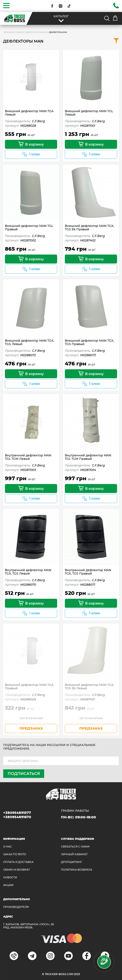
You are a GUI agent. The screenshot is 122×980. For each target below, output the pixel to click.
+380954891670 (17, 817)
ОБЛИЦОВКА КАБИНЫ (14, 32)
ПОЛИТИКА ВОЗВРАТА (77, 870)
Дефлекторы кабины (37, 32)
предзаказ (31, 728)
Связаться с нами (75, 847)
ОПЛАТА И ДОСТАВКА (18, 862)
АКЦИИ (8, 885)
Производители (16, 907)
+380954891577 (17, 813)
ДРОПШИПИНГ (72, 862)
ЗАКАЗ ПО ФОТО (15, 854)
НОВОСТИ (10, 877)
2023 (77, 974)
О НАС (8, 847)
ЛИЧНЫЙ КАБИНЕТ (74, 854)
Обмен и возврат (17, 870)
